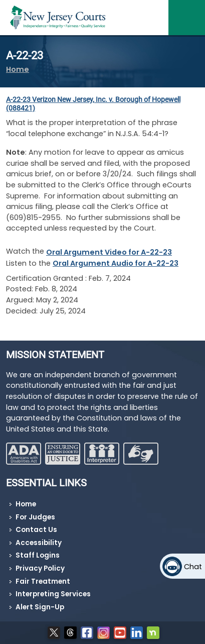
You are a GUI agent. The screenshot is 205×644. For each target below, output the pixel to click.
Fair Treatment (43, 581)
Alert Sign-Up (40, 607)
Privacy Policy (40, 568)
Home (18, 69)
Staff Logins (38, 555)
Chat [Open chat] (193, 567)
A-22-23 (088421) (93, 104)
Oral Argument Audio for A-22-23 (116, 263)
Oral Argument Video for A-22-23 (109, 252)
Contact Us (36, 530)
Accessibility (39, 543)
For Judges (35, 517)
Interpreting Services (53, 594)
